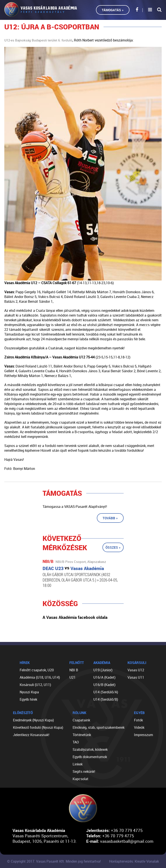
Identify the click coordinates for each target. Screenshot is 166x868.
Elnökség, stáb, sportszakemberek (99, 727)
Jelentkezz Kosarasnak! (31, 735)
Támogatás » (113, 10)
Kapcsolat (81, 779)
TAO (76, 742)
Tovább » (110, 518)
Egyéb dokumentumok (90, 757)
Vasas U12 (136, 670)
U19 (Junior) (103, 670)
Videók (139, 727)
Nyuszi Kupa (29, 692)
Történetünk (82, 735)
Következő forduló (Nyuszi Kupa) (38, 727)
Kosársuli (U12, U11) (35, 685)
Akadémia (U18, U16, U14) (40, 677)
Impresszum (144, 735)
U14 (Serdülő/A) (106, 692)
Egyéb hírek (28, 699)
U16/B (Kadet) (104, 685)
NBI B (74, 670)
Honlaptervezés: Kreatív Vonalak (134, 861)
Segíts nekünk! (84, 771)
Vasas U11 (136, 677)
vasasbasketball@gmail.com (127, 841)
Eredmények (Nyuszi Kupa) (33, 720)
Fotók (138, 720)
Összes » (113, 547)
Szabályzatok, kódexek (90, 749)
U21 (73, 677)
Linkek (78, 764)
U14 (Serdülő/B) (106, 699)
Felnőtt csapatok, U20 (37, 670)
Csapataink (81, 720)
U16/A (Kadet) (104, 677)
